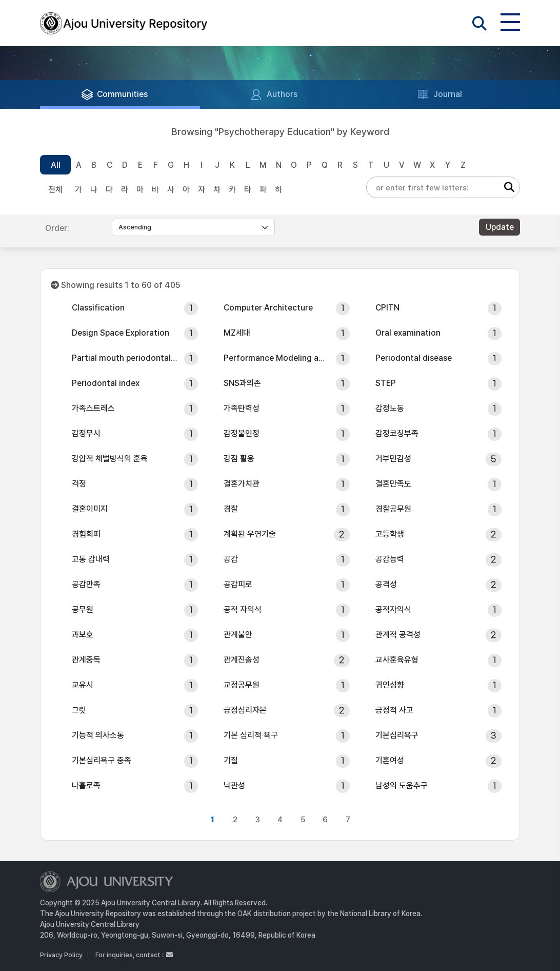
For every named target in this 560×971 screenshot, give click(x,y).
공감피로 (238, 584)
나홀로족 (86, 785)
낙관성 (234, 785)
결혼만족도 (393, 484)
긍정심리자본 (245, 710)
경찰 (231, 509)
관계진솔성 (242, 660)
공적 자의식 (243, 609)
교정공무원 (242, 685)
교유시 (83, 685)
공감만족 (86, 584)
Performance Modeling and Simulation (276, 358)
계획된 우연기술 (250, 534)
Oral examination (408, 333)
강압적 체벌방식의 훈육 (110, 459)
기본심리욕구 (397, 735)
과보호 (83, 635)
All (56, 165)
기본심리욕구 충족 (102, 760)
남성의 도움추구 (402, 785)
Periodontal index (106, 383)
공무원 (83, 609)
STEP (386, 383)
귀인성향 (390, 685)
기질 (231, 760)
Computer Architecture (268, 308)
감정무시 (86, 433)
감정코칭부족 (397, 433)
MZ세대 (237, 333)
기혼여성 (390, 760)
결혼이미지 (90, 509)
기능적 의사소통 (98, 735)
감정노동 (390, 408)
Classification (98, 308)
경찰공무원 (393, 509)
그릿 (79, 710)
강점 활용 (239, 459)
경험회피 (86, 534)
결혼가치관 (242, 484)
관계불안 (238, 635)
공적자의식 (393, 609)
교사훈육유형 (397, 660)
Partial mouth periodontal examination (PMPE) (125, 358)
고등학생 (390, 534)
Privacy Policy (61, 955)
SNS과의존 (242, 383)
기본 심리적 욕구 (251, 735)
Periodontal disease (414, 358)
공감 (231, 559)
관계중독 (86, 660)
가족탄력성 (242, 408)
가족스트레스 (93, 408)
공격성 (386, 584)
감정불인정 (242, 433)
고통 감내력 (91, 559)
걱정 (79, 484)
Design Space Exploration (121, 333)
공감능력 (390, 559)
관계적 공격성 (398, 635)
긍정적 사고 (394, 710)
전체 (55, 190)
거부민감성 (393, 459)
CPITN (387, 308)
